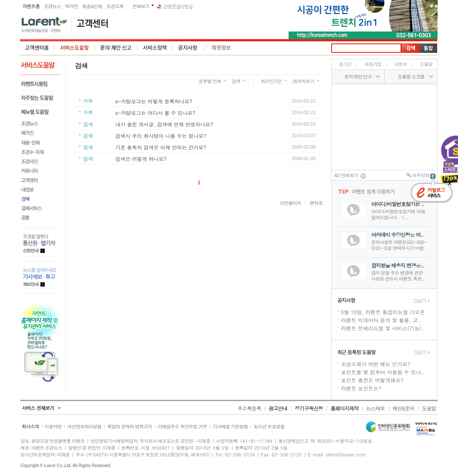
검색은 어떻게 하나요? (141, 159)
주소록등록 (249, 408)
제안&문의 (404, 408)
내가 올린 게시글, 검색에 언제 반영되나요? (164, 124)
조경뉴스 (52, 6)
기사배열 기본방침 (230, 426)
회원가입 (373, 64)
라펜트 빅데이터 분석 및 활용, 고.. (381, 320)
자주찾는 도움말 (41, 98)
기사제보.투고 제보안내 (41, 277)
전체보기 (141, 6)
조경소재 (115, 6)
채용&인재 (92, 6)
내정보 (41, 189)
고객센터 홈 (37, 48)
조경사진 (41, 161)
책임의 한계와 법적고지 (130, 426)
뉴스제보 (375, 408)
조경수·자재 (41, 152)
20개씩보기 (303, 81)
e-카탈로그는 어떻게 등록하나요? (154, 101)
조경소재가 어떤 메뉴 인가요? (376, 364)
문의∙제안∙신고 (358, 76)
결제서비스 (41, 208)
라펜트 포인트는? (361, 388)
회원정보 (222, 48)
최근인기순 (271, 81)
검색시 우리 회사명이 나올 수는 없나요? (161, 136)
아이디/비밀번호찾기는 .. (398, 204)
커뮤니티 (41, 171)
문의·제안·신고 (116, 48)
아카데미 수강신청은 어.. (397, 234)
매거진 (72, 6)
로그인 (345, 64)
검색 (41, 199)
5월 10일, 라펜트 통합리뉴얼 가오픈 (383, 312)
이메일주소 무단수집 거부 (182, 426)
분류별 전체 (210, 81)
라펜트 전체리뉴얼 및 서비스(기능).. (383, 328)
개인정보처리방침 (84, 426)
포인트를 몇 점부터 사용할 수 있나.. (383, 372)
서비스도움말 (75, 48)
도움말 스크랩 (411, 76)
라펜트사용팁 (41, 84)
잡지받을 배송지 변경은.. (397, 265)
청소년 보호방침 (269, 426)
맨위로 (316, 203)
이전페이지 (290, 203)
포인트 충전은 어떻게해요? (372, 380)
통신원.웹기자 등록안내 (41, 245)
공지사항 (187, 48)
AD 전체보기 (350, 176)
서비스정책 (155, 48)
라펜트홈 (31, 6)
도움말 (426, 64)
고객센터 (41, 180)
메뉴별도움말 (41, 112)
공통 (41, 218)
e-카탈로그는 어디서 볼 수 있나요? (155, 113)
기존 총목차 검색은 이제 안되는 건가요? (161, 147)
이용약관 (53, 426)
